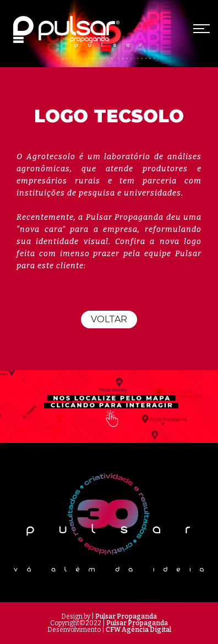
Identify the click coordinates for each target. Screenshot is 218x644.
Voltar (109, 319)
